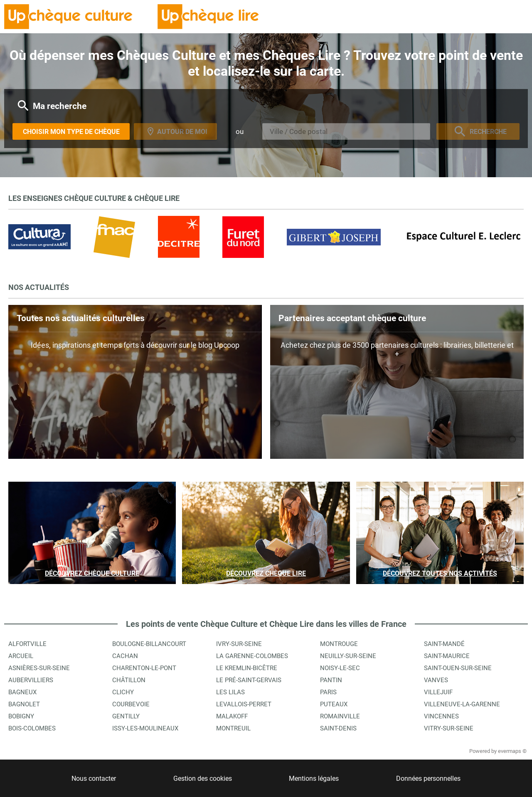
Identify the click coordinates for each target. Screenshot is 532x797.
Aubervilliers (31, 680)
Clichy (123, 692)
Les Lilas (230, 692)
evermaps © (512, 751)
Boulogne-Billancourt (149, 644)
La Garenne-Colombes (252, 656)
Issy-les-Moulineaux (145, 728)
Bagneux (22, 692)
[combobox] (346, 131)
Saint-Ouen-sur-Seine (458, 668)
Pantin (331, 680)
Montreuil (233, 728)
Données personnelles (428, 778)
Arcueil (21, 656)
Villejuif (438, 692)
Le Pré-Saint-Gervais (249, 680)
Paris (328, 692)
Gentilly (126, 716)
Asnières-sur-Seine (39, 668)
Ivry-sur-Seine (239, 644)
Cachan (125, 656)
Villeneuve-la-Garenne (462, 704)
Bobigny (21, 716)
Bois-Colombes (32, 728)
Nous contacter (94, 778)
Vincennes (441, 716)
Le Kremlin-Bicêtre (247, 668)
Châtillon (129, 680)
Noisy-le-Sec (340, 668)
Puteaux (334, 704)
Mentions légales (314, 778)
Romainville (340, 716)
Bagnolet (24, 704)
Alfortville (27, 644)
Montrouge (339, 644)
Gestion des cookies (203, 778)
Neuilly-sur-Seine (348, 656)
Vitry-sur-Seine (449, 728)
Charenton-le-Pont (144, 668)
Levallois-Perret (244, 704)
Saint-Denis (338, 728)
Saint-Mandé (444, 644)
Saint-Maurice (447, 656)
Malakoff (232, 716)
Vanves (436, 680)
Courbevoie (131, 704)
